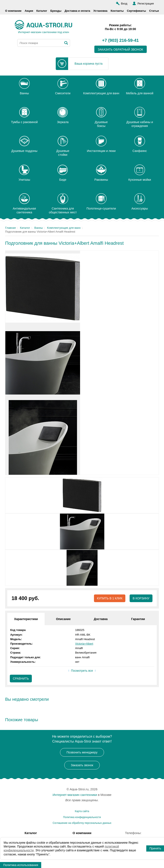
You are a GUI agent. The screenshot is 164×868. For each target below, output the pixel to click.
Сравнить (21, 679)
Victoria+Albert (84, 644)
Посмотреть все (82, 671)
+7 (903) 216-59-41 (120, 41)
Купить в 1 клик (110, 598)
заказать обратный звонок (121, 50)
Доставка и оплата (77, 11)
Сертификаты (136, 11)
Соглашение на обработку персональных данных (82, 823)
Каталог (42, 11)
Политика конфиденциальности (82, 817)
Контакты (117, 11)
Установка (100, 11)
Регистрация (146, 4)
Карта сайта (82, 811)
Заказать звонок (82, 765)
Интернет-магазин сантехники (75, 795)
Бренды (56, 11)
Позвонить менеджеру (82, 752)
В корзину (141, 598)
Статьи (154, 11)
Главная (10, 228)
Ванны (39, 228)
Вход (124, 4)
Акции (29, 11)
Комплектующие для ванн (64, 228)
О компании (13, 11)
